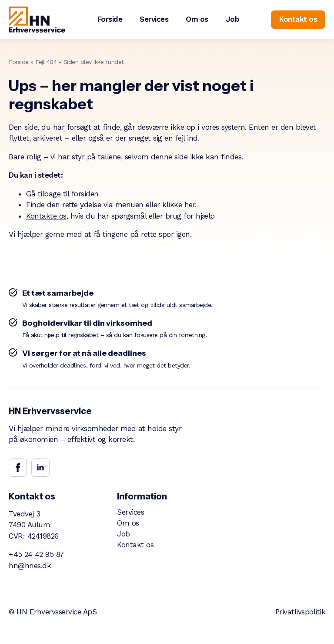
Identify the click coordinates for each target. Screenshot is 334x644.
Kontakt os (135, 545)
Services (154, 19)
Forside (110, 19)
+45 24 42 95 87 (36, 554)
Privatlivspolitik (301, 612)
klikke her (179, 205)
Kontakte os (46, 216)
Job (232, 19)
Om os (197, 19)
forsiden (85, 194)
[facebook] (18, 468)
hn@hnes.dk (30, 566)
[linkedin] (40, 468)
